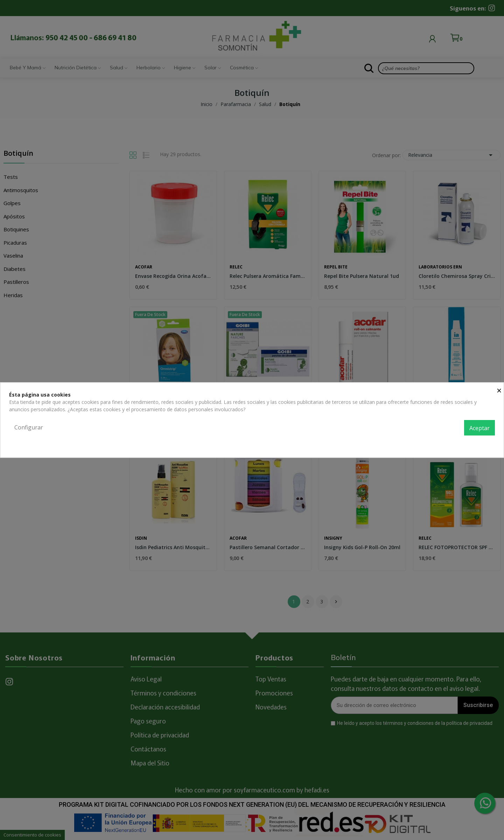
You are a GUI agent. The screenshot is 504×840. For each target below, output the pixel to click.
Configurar (29, 427)
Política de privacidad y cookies (460, 443)
